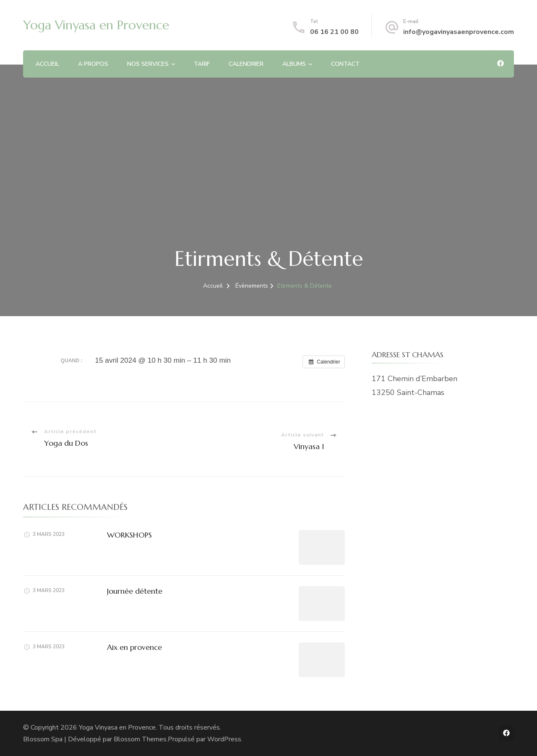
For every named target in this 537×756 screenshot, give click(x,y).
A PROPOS (93, 64)
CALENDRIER (246, 64)
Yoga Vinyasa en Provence (96, 25)
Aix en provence (134, 647)
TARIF (202, 64)
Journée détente (135, 591)
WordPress (224, 739)
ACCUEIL (47, 64)
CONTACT (345, 64)
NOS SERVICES (148, 64)
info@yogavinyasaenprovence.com (459, 32)
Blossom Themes (140, 739)
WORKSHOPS (129, 535)
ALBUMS (294, 64)
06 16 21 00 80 (334, 32)
